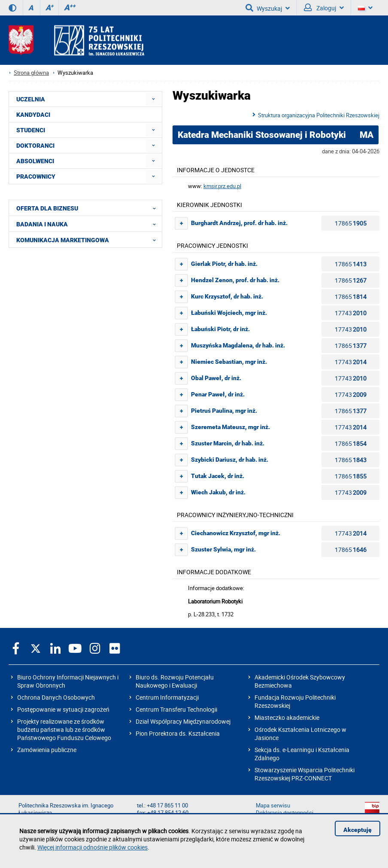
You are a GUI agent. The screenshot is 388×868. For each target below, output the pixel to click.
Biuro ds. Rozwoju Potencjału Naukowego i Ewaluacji (175, 681)
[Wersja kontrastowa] (12, 8)
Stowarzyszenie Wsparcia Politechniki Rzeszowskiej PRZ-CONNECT (305, 774)
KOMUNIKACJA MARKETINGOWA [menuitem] (89, 240)
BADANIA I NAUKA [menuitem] (89, 224)
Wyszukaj (268, 8)
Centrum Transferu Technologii (176, 709)
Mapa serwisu (273, 806)
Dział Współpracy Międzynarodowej (183, 721)
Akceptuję (358, 830)
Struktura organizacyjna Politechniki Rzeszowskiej (319, 115)
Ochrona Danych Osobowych (56, 697)
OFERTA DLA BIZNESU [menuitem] (89, 208)
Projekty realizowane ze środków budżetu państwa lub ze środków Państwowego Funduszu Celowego (64, 729)
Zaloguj (324, 8)
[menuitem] (153, 99)
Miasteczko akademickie (287, 717)
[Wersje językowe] (365, 8)
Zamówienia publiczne (47, 750)
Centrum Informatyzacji (167, 697)
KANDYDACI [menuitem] (33, 115)
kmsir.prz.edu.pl (222, 186)
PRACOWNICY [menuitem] (36, 177)
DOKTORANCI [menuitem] (35, 146)
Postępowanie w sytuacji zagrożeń (63, 709)
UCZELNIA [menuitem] (31, 99)
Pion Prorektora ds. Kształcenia (178, 733)
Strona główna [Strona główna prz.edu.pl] (31, 73)
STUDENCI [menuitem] (31, 130)
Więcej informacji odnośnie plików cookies (92, 847)
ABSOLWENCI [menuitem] (35, 161)
